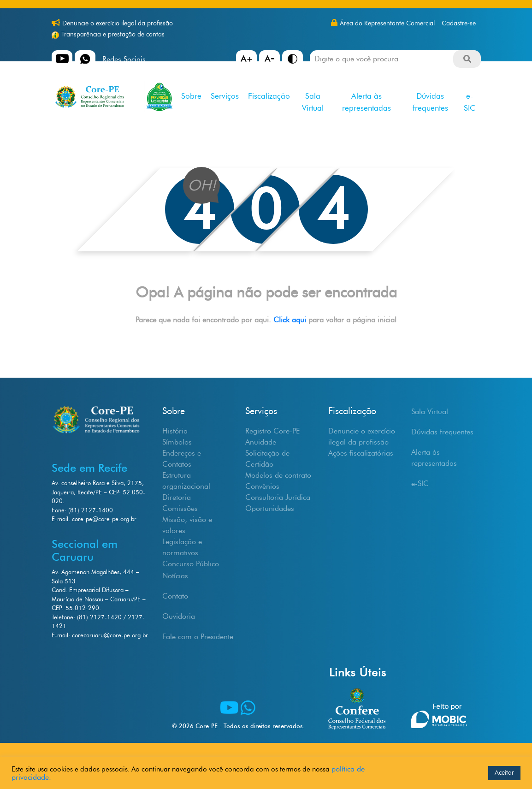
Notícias (175, 576)
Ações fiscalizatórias (361, 453)
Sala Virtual (313, 102)
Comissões (180, 508)
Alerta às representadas (366, 102)
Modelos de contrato (278, 475)
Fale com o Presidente (198, 637)
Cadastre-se (459, 23)
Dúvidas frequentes (430, 102)
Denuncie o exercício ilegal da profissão (118, 23)
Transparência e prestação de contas (113, 34)
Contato (175, 596)
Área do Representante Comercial (387, 23)
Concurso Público (191, 564)
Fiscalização (269, 96)
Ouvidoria (179, 616)
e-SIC (470, 102)
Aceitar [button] (504, 773)
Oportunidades (270, 508)
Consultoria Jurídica (278, 497)
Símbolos (177, 442)
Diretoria (177, 497)
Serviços (225, 96)
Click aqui (291, 320)
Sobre (191, 96)
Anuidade (261, 442)
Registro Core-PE (272, 431)
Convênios (262, 486)
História (175, 431)
